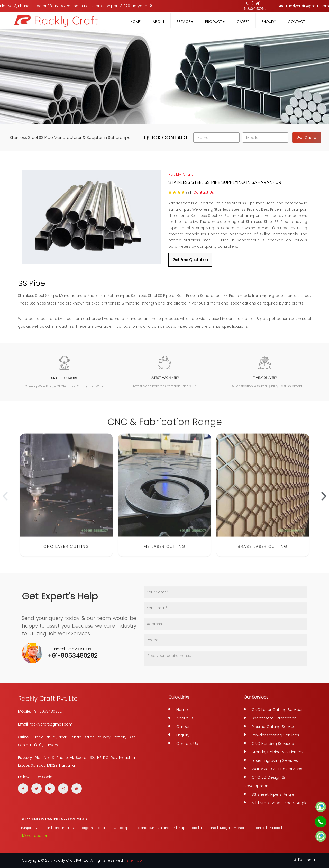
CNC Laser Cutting (66, 552)
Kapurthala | (189, 828)
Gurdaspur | (124, 828)
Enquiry (269, 22)
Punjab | (28, 828)
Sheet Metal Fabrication (274, 718)
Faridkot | (105, 828)
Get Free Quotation (190, 260)
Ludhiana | (210, 828)
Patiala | (276, 828)
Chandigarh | (84, 828)
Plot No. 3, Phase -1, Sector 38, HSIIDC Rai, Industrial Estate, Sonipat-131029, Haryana (76, 6)
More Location (35, 836)
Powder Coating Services (275, 735)
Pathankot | (258, 828)
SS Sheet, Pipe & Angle (273, 794)
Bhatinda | (63, 828)
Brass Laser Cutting (263, 552)
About (159, 22)
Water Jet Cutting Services (277, 769)
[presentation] (5, 502)
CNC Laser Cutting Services (278, 709)
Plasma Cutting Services (275, 726)
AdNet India (304, 860)
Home (135, 22)
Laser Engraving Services (275, 760)
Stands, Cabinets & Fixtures (278, 752)
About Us (185, 718)
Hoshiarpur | (146, 828)
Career (243, 22)
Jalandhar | (168, 828)
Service (185, 22)
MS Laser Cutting (165, 552)
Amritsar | (45, 828)
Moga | (226, 828)
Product (215, 22)
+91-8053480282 (72, 655)
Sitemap (134, 860)
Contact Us (204, 192)
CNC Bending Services (273, 743)
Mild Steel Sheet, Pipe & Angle (280, 803)
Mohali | (241, 828)
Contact (296, 22)
